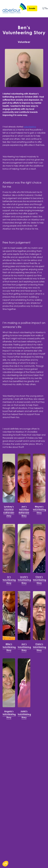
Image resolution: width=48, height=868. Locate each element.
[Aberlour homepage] (15, 9)
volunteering (30, 127)
